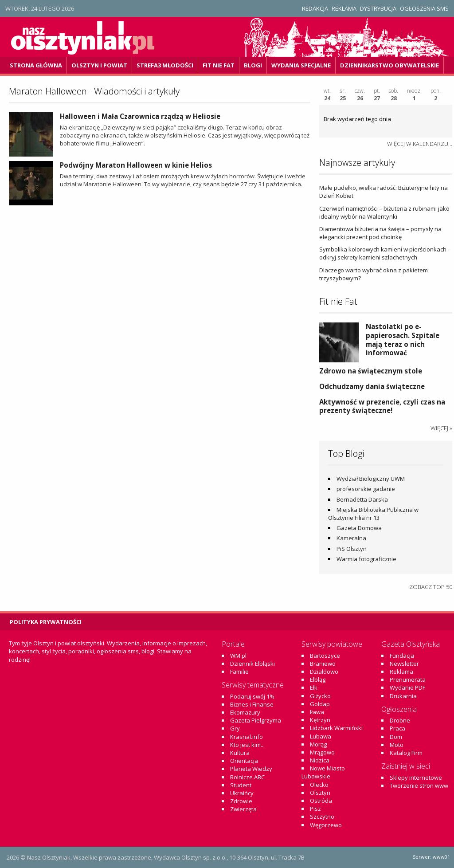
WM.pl (238, 656)
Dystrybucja (378, 8)
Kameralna (351, 538)
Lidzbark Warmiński (336, 728)
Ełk (314, 687)
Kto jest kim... (247, 745)
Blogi (253, 65)
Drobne (400, 720)
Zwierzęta (243, 809)
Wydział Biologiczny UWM (371, 479)
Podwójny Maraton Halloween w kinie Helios (136, 165)
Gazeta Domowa (359, 528)
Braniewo (323, 664)
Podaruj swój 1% (252, 696)
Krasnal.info (247, 737)
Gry (235, 728)
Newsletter (404, 664)
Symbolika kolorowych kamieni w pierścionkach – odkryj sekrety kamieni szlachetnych (385, 253)
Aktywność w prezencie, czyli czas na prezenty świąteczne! (382, 406)
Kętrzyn (320, 720)
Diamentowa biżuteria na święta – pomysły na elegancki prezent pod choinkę (380, 233)
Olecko (319, 785)
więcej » (441, 428)
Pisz (315, 809)
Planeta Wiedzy (251, 769)
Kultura (240, 753)
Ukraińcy (242, 793)
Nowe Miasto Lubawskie (323, 772)
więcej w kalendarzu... (420, 144)
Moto (397, 745)
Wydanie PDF (407, 687)
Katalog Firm (406, 753)
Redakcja (315, 8)
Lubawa (321, 736)
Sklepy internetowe (416, 778)
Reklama (344, 8)
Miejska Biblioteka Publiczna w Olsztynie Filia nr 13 (373, 514)
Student (241, 785)
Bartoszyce (325, 656)
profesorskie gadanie (366, 489)
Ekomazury (245, 712)
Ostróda (321, 801)
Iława (317, 712)
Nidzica (320, 760)
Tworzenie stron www (419, 786)
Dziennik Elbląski (252, 664)
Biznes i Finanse (252, 704)
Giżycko (320, 696)
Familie (239, 672)
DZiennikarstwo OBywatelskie (389, 65)
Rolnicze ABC (247, 777)
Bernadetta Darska (362, 499)
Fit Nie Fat (219, 65)
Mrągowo (322, 752)
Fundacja (402, 656)
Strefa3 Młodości (165, 65)
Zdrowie (241, 801)
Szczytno (322, 817)
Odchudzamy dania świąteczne (372, 386)
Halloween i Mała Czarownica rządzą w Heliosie (140, 116)
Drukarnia (403, 696)
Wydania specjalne (301, 65)
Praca (397, 728)
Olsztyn (320, 793)
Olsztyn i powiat (99, 65)
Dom (396, 737)
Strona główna (36, 65)
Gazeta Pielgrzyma (256, 720)
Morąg (318, 744)
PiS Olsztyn (352, 549)
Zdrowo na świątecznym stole (371, 371)
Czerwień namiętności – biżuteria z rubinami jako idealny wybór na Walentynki (384, 212)
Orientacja (244, 761)
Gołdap (320, 704)
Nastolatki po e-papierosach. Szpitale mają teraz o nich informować (403, 340)
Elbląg (318, 679)
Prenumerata (408, 679)
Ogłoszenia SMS (424, 8)
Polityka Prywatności (46, 622)
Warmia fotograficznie (366, 559)
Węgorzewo (326, 825)
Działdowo (324, 672)
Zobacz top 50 (431, 587)
